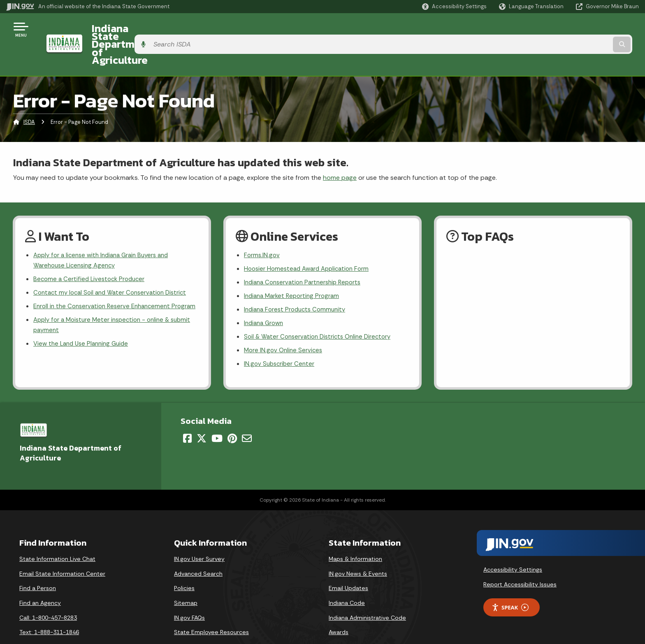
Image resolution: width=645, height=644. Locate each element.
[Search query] (565, 29)
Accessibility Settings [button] (513, 548)
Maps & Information (355, 537)
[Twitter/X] (202, 416)
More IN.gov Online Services (285, 327)
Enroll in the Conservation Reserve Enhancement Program (106, 286)
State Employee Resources (211, 610)
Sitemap (186, 581)
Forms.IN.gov (262, 226)
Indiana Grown (265, 298)
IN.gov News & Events (358, 551)
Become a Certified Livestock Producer (92, 251)
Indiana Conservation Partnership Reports (306, 255)
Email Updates (348, 566)
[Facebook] (187, 416)
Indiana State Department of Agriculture (180, 29)
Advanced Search (198, 551)
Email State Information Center (62, 551)
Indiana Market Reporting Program (294, 269)
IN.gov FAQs (189, 595)
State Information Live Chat (57, 537)
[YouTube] (217, 416)
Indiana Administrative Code (367, 595)
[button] (454, 6)
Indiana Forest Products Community (298, 284)
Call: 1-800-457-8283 (48, 595)
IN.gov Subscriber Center (281, 341)
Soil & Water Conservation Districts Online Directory (321, 313)
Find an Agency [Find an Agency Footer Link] (40, 581)
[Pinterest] (232, 416)
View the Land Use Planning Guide (84, 331)
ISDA (29, 92)
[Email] (247, 416)
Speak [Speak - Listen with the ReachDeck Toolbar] (510, 585)
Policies (184, 566)
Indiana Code (347, 581)
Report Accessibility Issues (520, 562)
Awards (339, 610)
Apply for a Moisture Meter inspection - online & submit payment (106, 312)
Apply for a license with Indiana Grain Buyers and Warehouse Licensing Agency (106, 231)
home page (340, 148)
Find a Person (38, 566)
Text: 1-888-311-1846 (49, 610)
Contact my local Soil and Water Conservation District (114, 266)
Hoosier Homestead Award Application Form (310, 240)
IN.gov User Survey (199, 537)
